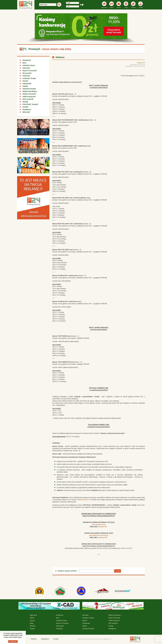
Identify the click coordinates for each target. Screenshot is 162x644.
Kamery (32, 620)
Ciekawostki (27, 84)
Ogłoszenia (33, 615)
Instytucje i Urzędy (29, 78)
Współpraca (27, 109)
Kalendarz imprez (29, 65)
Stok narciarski (28, 99)
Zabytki (25, 86)
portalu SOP (103, 537)
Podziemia (26, 76)
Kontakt (25, 107)
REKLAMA (26, 112)
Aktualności (27, 60)
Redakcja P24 (141, 63)
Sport (24, 63)
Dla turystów (27, 73)
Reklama (33, 626)
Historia (25, 81)
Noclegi (25, 102)
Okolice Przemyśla (29, 94)
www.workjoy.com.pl (99, 524)
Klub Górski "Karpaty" (31, 104)
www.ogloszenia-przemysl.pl (99, 535)
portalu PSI (103, 527)
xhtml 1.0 (106, 639)
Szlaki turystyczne (29, 96)
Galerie (32, 618)
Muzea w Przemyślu (30, 71)
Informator (26, 68)
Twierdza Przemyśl (29, 89)
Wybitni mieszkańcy (30, 91)
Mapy (32, 623)
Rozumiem (13, 642)
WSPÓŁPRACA (82, 500)
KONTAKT (129, 548)
